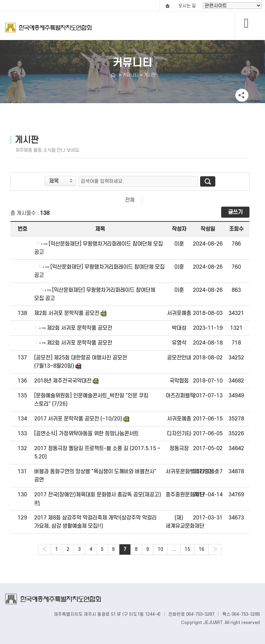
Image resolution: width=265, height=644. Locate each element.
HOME (167, 6)
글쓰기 (235, 212)
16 (202, 549)
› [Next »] (215, 549)
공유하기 (242, 95)
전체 (130, 200)
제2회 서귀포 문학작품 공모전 (67, 313)
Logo (48, 31)
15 (187, 549)
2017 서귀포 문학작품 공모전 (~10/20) (78, 419)
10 (160, 549)
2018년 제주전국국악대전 (63, 381)
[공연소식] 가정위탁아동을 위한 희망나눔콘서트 (86, 434)
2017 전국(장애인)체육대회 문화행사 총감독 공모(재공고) (98, 495)
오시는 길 (187, 6)
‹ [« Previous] (45, 549)
